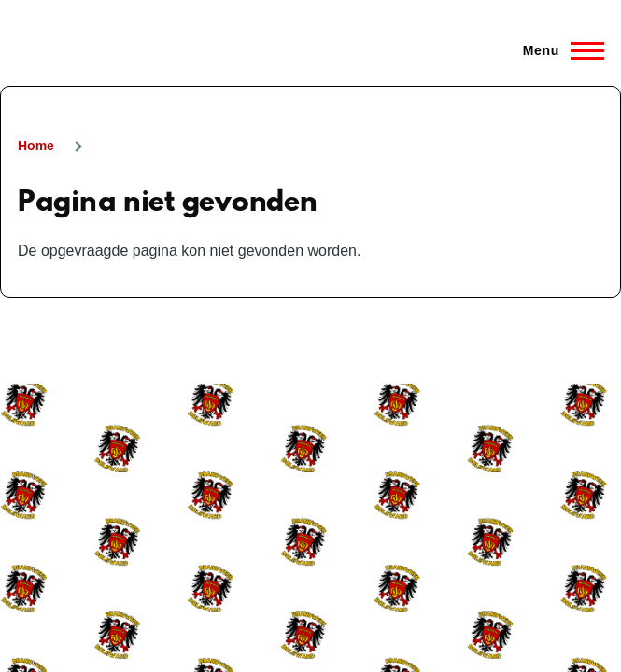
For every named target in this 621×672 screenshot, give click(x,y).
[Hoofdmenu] (558, 50)
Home (36, 146)
